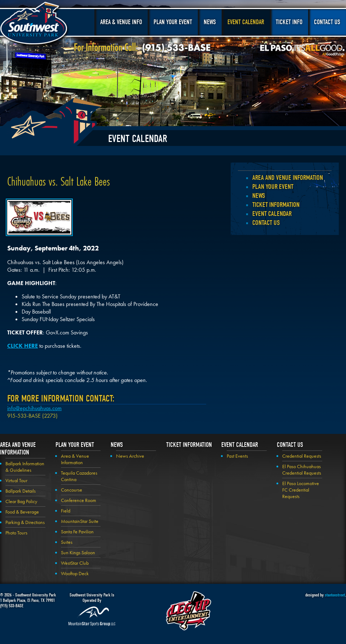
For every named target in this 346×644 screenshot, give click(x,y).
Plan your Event (273, 187)
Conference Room (79, 500)
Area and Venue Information (288, 178)
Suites (67, 542)
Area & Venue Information (75, 459)
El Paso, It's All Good (302, 50)
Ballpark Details (21, 491)
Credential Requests (302, 456)
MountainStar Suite (80, 521)
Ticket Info (289, 22)
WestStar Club (75, 563)
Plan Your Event (173, 22)
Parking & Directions (25, 522)
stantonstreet (335, 595)
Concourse (72, 490)
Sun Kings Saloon (78, 552)
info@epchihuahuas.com (34, 408)
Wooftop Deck (75, 573)
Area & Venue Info (121, 22)
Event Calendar (246, 22)
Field (66, 511)
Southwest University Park (35, 25)
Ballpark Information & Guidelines (25, 467)
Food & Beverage (22, 512)
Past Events (237, 456)
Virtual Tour (16, 480)
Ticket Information (276, 205)
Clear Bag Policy (21, 501)
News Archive (130, 456)
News (210, 22)
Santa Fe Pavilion (77, 532)
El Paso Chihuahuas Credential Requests (302, 470)
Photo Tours (16, 533)
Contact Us (327, 22)
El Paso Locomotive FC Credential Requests (301, 490)
